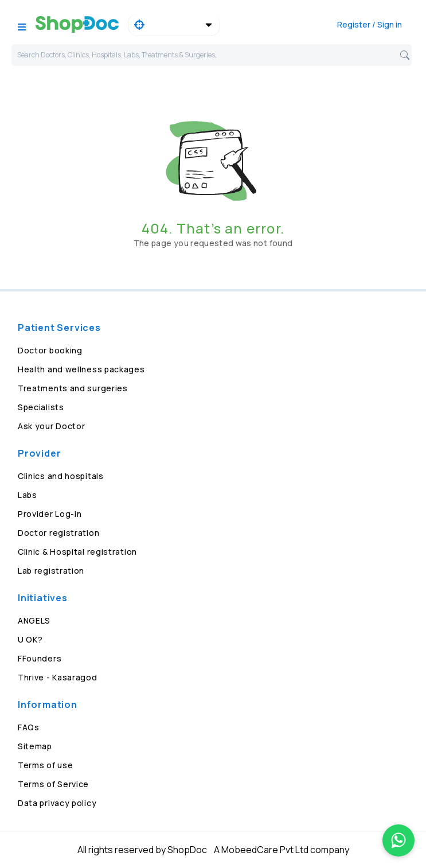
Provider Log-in (50, 514)
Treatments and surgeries (73, 388)
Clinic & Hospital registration (77, 552)
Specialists (41, 407)
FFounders (40, 658)
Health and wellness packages (81, 369)
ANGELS (34, 620)
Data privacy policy (57, 803)
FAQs (29, 727)
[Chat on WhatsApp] (398, 840)
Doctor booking (50, 350)
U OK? (30, 639)
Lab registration (51, 571)
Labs (28, 495)
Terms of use (45, 765)
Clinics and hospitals (61, 476)
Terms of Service (53, 784)
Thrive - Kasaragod (58, 677)
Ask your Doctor (52, 426)
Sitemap (35, 746)
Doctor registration (58, 533)
